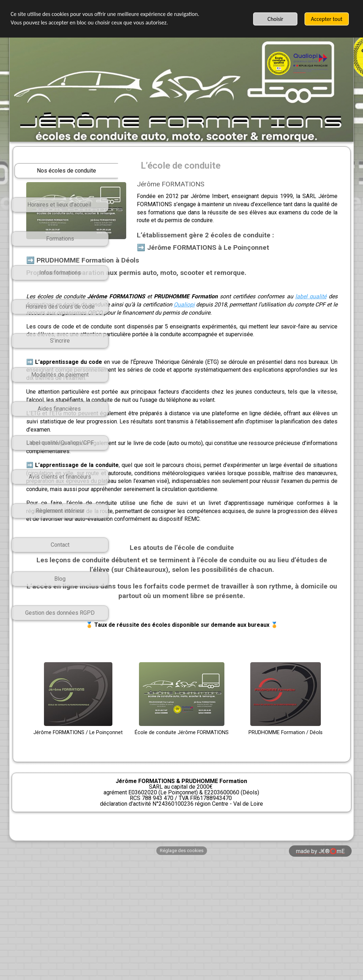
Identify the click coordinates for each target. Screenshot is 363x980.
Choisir (276, 19)
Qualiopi (175, 339)
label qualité (201, 330)
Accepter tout (327, 19)
